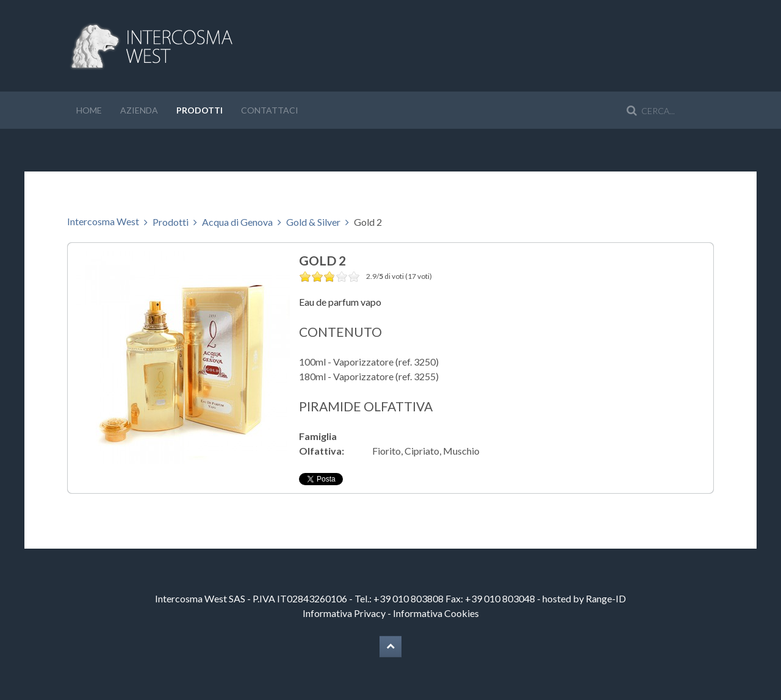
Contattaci (270, 110)
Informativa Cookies (436, 613)
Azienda (139, 110)
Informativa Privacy (344, 613)
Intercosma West (103, 221)
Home (89, 110)
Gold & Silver (313, 222)
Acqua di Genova (237, 222)
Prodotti (200, 110)
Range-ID (606, 598)
